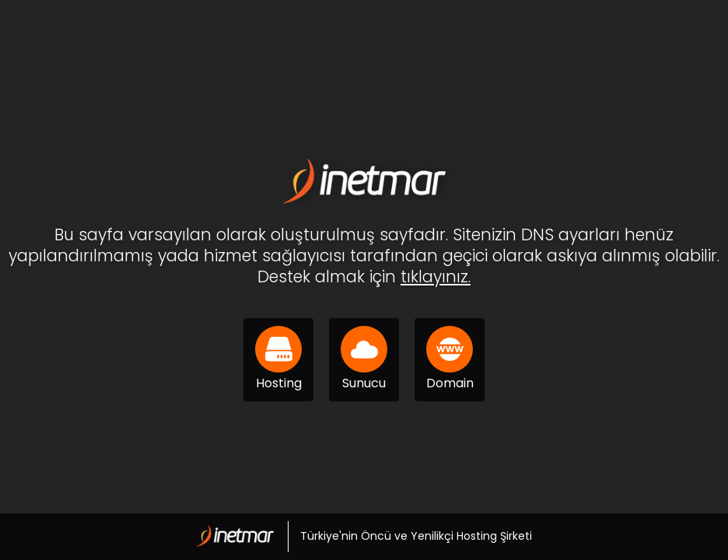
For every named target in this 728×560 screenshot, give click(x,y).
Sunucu (364, 359)
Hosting (278, 359)
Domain (450, 359)
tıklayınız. (436, 276)
